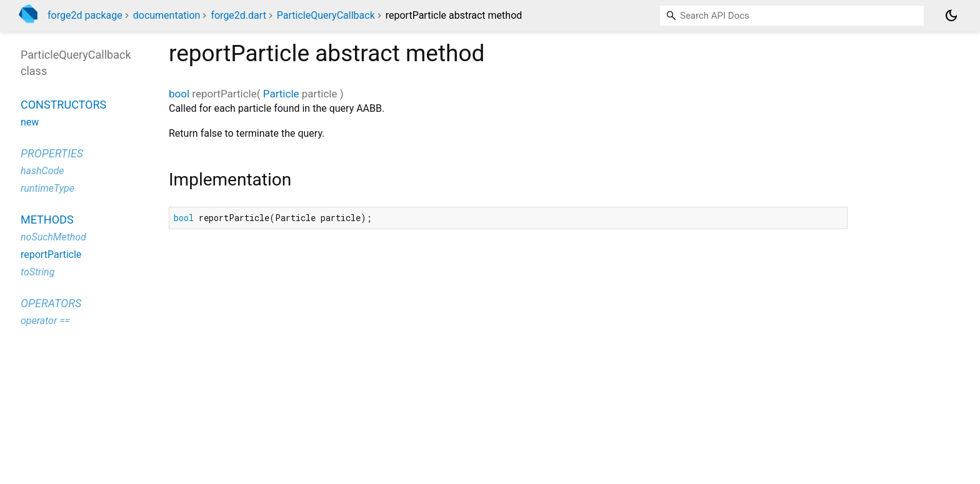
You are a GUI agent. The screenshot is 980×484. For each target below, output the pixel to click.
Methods (47, 220)
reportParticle (51, 254)
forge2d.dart (238, 15)
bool (179, 94)
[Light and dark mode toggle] (951, 16)
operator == (45, 321)
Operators (51, 303)
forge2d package (85, 15)
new (30, 122)
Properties (52, 153)
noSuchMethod (53, 237)
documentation (167, 15)
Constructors (63, 105)
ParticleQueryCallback (326, 15)
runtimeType (47, 188)
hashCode (42, 171)
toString (37, 272)
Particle (281, 94)
